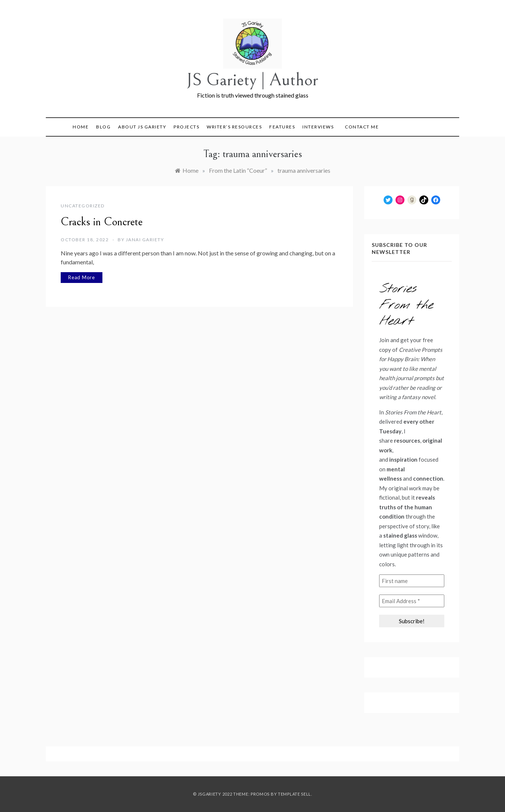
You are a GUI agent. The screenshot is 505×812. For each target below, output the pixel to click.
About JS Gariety (142, 127)
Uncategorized (83, 206)
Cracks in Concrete (102, 222)
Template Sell (294, 794)
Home (81, 127)
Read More (82, 277)
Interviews (318, 127)
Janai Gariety (145, 240)
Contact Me (362, 127)
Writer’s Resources (234, 127)
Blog (103, 127)
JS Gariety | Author (252, 80)
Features (282, 127)
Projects (186, 127)
